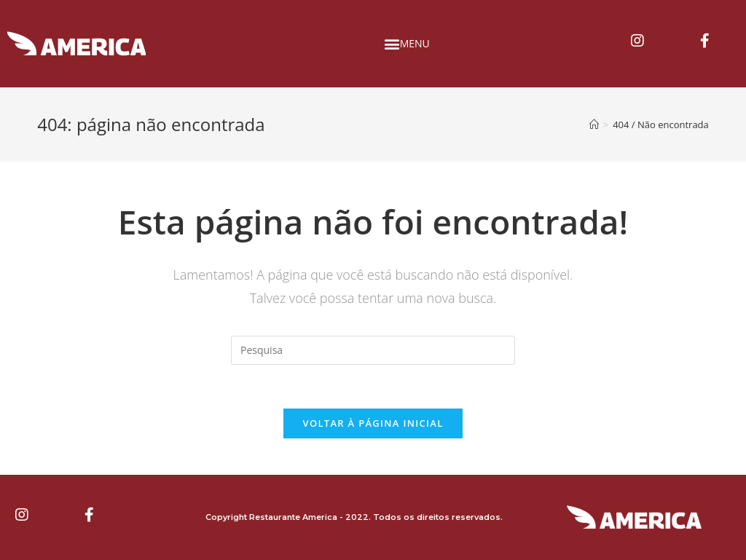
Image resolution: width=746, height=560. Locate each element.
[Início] (594, 125)
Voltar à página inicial (373, 423)
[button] (410, 44)
